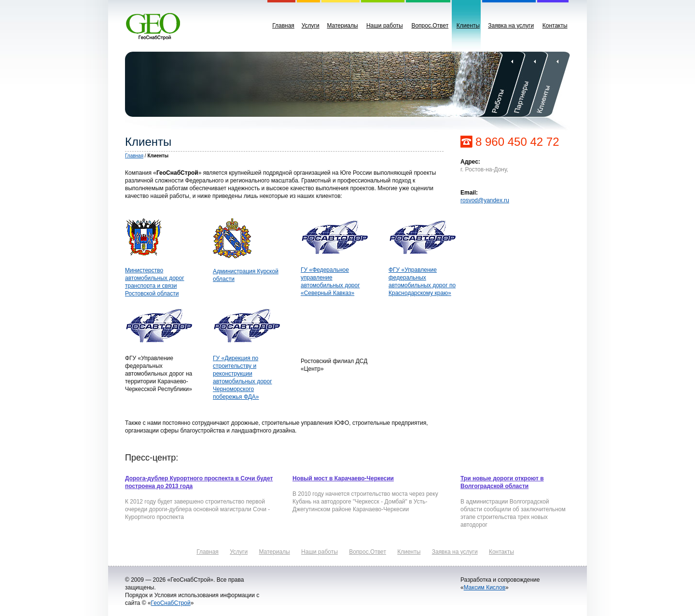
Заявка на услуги (511, 26)
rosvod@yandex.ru (485, 200)
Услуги (311, 26)
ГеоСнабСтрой (171, 603)
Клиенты (468, 26)
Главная (283, 26)
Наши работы (385, 26)
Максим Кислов (485, 588)
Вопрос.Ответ (430, 26)
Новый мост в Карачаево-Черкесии (343, 478)
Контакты (555, 26)
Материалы (342, 26)
